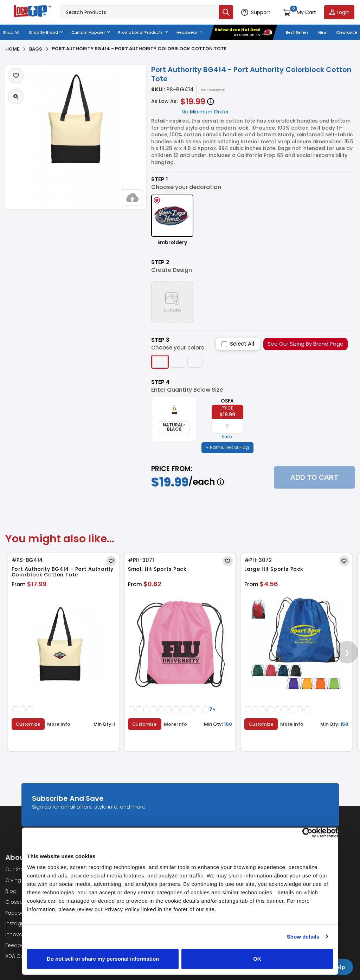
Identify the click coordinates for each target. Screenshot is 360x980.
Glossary (17, 902)
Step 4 (160, 382)
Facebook (18, 913)
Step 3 (160, 340)
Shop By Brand (43, 32)
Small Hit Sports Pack (157, 569)
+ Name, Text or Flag (227, 447)
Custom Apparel (88, 32)
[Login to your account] (339, 12)
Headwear (187, 32)
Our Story (17, 869)
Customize (28, 724)
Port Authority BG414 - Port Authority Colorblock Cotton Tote (63, 572)
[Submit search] (226, 12)
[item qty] (227, 426)
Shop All (11, 32)
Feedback (18, 945)
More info (59, 724)
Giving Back (20, 880)
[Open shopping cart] (300, 12)
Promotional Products (140, 32)
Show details (303, 937)
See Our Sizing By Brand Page (306, 344)
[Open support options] (255, 12)
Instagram (18, 923)
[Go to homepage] (33, 12)
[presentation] (347, 652)
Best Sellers (297, 32)
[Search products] (139, 12)
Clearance (347, 32)
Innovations (20, 934)
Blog (11, 891)
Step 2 (160, 262)
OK (257, 959)
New (322, 32)
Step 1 (159, 179)
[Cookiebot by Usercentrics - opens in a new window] (307, 833)
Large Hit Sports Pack (274, 569)
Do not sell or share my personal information (103, 959)
